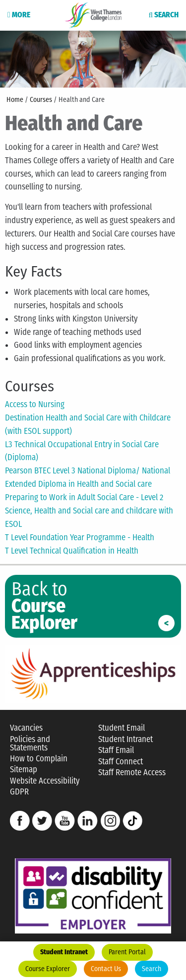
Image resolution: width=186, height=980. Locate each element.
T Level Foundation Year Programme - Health (80, 537)
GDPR (19, 792)
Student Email (122, 728)
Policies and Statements (30, 744)
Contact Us (106, 969)
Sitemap (24, 770)
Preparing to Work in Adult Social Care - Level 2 (84, 497)
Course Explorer (48, 969)
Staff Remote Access (132, 772)
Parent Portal (127, 952)
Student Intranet (64, 952)
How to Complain (39, 759)
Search (152, 969)
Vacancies (26, 728)
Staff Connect (121, 762)
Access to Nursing (35, 404)
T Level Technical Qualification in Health (72, 551)
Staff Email (116, 750)
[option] (93, 59)
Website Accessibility (45, 781)
